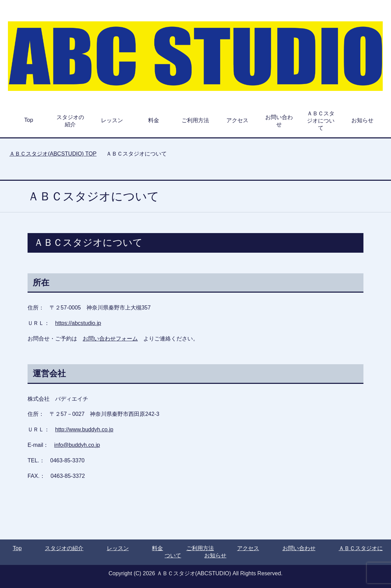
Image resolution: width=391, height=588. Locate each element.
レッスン (112, 120)
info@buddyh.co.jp (77, 445)
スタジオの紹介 (70, 121)
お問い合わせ (279, 121)
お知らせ (362, 120)
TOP (53, 154)
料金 (154, 120)
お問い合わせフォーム (110, 339)
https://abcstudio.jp (78, 323)
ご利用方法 (195, 120)
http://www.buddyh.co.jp (84, 429)
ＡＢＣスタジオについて (321, 121)
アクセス (237, 120)
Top (29, 120)
